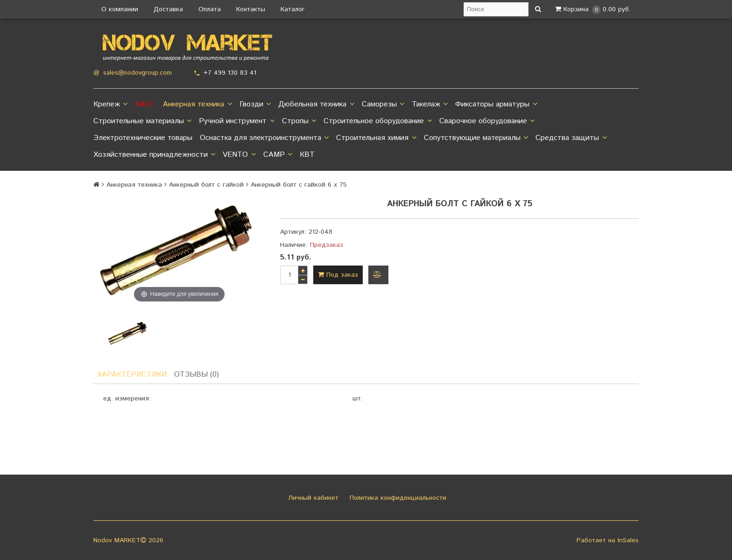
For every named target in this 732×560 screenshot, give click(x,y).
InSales (628, 540)
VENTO (239, 155)
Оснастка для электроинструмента (264, 138)
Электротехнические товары (143, 138)
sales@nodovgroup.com (137, 73)
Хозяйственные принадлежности (154, 155)
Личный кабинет (312, 498)
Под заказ (338, 275)
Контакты (251, 9)
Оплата (210, 9)
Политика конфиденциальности (397, 498)
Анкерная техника (197, 105)
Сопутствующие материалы (476, 138)
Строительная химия (376, 138)
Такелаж (430, 105)
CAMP (278, 155)
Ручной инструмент (236, 121)
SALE (144, 104)
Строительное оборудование (377, 121)
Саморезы (383, 105)
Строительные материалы (142, 121)
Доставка (168, 9)
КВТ (307, 155)
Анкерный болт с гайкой (206, 185)
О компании (120, 9)
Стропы (299, 121)
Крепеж (110, 105)
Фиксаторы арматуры (496, 105)
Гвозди (255, 105)
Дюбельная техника (316, 105)
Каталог (293, 9)
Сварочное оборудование (487, 121)
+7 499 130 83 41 (230, 73)
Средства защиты (571, 138)
